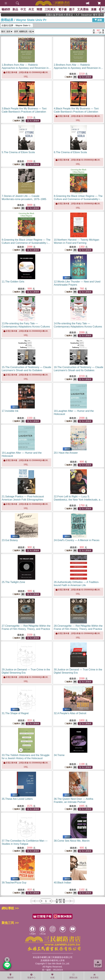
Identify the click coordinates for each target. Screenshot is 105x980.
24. (77, 540)
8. (78, 199)
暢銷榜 (6, 9)
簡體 (39, 9)
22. (78, 500)
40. (62, 883)
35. (17, 799)
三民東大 (50, 9)
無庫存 (68, 77)
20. (66, 453)
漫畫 (94, 9)
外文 (31, 9)
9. (26, 243)
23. (10, 540)
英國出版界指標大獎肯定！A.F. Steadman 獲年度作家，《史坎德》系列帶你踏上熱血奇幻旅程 (84, 15)
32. (70, 713)
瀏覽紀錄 (73, 976)
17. (10, 411)
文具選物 (83, 9)
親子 (72, 9)
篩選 (98, 20)
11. (13, 282)
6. (70, 152)
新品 (15, 9)
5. (18, 152)
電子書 (62, 9)
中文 (23, 9)
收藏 (52, 976)
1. (26, 68)
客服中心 (31, 976)
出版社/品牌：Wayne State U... (17, 25)
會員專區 (94, 976)
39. (14, 883)
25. (13, 582)
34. (59, 755)
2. (78, 68)
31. (15, 713)
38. (72, 841)
